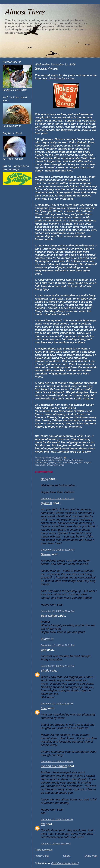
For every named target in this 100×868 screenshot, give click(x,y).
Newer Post (42, 856)
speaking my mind (55, 465)
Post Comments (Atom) (65, 863)
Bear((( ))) (47, 639)
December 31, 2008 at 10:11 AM (58, 499)
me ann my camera (54, 766)
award (45, 460)
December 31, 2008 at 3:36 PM (57, 704)
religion (88, 462)
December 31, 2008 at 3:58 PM (57, 762)
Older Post (91, 856)
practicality (68, 462)
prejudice (79, 462)
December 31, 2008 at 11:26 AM (58, 550)
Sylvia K (46, 503)
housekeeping (42, 462)
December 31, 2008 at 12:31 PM (58, 645)
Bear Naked (49, 616)
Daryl (44, 479)
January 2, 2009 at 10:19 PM (56, 844)
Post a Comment (44, 850)
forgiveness (78, 460)
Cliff (44, 650)
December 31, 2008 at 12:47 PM (58, 666)
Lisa (44, 708)
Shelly (45, 671)
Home (67, 856)
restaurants (40, 465)
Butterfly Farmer (63, 460)
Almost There (25, 12)
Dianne (46, 554)
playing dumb (56, 462)
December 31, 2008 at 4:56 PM (57, 820)
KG (43, 824)
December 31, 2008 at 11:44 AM (58, 611)
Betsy (52, 460)
